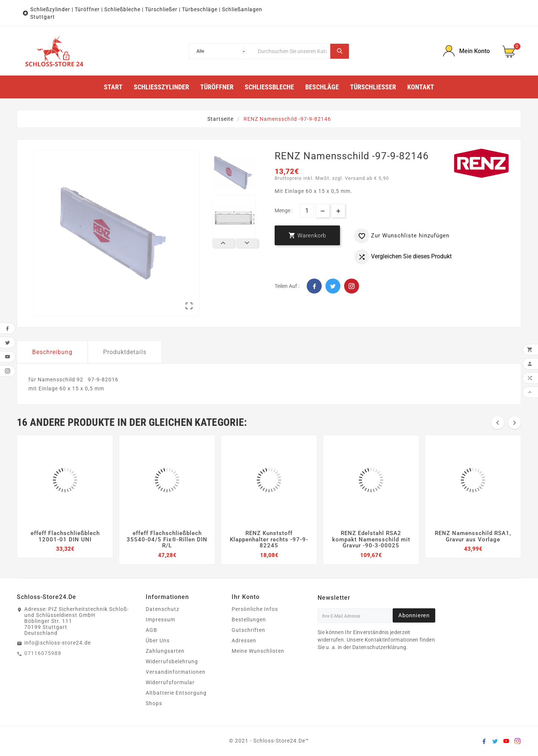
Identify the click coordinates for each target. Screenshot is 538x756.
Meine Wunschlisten (258, 651)
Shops (154, 703)
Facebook (314, 286)
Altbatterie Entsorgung (176, 693)
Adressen (244, 640)
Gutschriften (248, 630)
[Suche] (292, 51)
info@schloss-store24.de (58, 643)
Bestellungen (249, 620)
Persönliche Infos (255, 609)
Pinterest (352, 286)
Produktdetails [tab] (125, 352)
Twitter (333, 286)
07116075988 (43, 653)
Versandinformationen (176, 672)
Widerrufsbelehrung (172, 661)
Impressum (160, 620)
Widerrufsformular (170, 682)
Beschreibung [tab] (52, 352)
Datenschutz (163, 609)
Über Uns (158, 640)
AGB (151, 630)
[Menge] (307, 211)
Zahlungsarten (165, 651)
